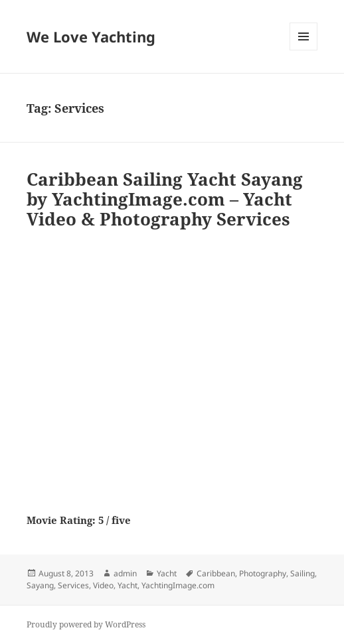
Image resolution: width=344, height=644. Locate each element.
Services (73, 585)
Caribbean (216, 573)
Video (103, 585)
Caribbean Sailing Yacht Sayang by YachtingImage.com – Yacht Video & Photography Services (165, 199)
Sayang (40, 585)
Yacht (167, 573)
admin (125, 573)
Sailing (302, 573)
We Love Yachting (91, 36)
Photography (263, 573)
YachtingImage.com (178, 585)
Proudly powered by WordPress (86, 624)
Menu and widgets (304, 50)
